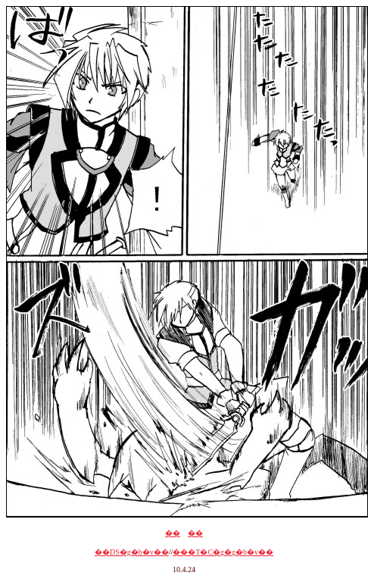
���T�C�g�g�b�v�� (223, 552)
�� (173, 533)
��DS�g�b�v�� (132, 552)
